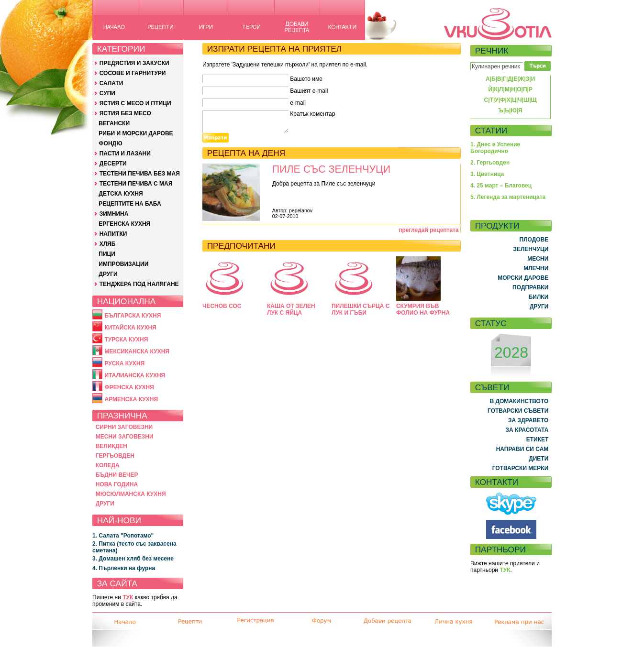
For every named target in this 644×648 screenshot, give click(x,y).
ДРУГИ (108, 274)
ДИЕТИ (539, 459)
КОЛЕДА (108, 465)
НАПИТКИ (113, 234)
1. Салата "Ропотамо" (123, 536)
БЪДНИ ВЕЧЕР (117, 475)
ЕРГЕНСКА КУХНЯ (124, 224)
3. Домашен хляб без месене (133, 559)
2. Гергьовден (490, 163)
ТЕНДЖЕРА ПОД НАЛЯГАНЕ (139, 284)
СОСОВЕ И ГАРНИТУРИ (133, 73)
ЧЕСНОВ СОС (222, 306)
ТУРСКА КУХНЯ (126, 340)
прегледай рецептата (429, 230)
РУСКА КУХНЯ (124, 363)
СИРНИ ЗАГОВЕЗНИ (124, 427)
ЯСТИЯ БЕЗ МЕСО (125, 113)
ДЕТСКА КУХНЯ (121, 194)
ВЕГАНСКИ (114, 123)
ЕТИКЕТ (538, 439)
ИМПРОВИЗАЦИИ (123, 264)
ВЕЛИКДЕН (111, 446)
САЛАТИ (111, 83)
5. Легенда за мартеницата (508, 197)
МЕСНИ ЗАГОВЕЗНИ (125, 437)
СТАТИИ (491, 131)
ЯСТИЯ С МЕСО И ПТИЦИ (135, 103)
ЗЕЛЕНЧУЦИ (531, 249)
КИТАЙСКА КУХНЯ (130, 328)
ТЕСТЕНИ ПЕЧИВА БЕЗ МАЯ (140, 174)
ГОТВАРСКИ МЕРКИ (521, 468)
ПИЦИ (107, 254)
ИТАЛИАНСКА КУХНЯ (135, 375)
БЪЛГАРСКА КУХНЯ (133, 316)
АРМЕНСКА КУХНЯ (131, 399)
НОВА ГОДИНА (117, 484)
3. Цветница (487, 174)
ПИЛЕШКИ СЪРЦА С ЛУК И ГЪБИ (361, 309)
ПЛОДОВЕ (534, 240)
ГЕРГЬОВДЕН (115, 456)
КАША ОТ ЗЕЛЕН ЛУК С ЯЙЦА (291, 309)
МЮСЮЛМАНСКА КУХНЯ (131, 494)
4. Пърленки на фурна (124, 568)
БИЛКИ (539, 297)
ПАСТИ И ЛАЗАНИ (125, 154)
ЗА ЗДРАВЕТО (528, 420)
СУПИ (107, 93)
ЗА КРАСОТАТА (527, 430)
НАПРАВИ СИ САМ (522, 449)
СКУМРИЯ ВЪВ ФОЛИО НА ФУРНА (423, 309)
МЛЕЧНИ (536, 268)
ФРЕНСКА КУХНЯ (129, 387)
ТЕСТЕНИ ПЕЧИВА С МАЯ (136, 184)
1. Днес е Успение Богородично (495, 148)
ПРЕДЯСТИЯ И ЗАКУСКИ (134, 63)
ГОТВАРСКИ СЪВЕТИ (518, 411)
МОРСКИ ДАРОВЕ (523, 278)
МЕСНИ (538, 259)
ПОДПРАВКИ (530, 287)
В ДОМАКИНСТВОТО (519, 401)
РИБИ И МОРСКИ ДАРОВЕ (136, 133)
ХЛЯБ (108, 244)
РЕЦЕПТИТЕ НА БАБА (130, 204)
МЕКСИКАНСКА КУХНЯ (137, 351)
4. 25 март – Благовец (501, 186)
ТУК (128, 597)
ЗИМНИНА (114, 214)
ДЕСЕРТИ (113, 164)
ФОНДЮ (110, 143)
